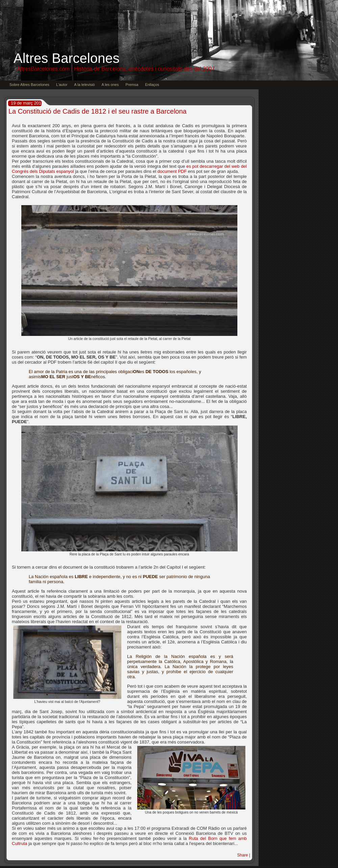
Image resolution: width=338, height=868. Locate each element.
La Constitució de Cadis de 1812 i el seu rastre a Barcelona (98, 111)
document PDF (172, 171)
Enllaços (152, 85)
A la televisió (84, 85)
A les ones (110, 85)
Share (243, 855)
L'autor (62, 85)
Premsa (132, 85)
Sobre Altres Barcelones (29, 85)
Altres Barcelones (66, 58)
